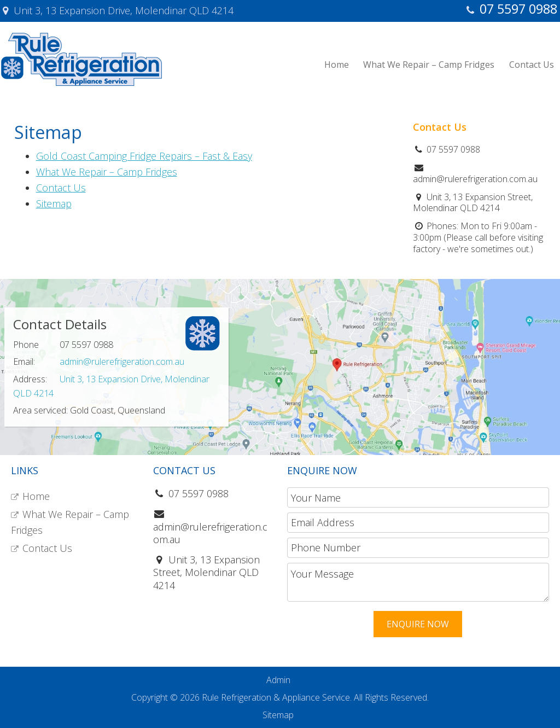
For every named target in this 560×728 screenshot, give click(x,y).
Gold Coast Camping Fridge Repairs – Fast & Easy (144, 156)
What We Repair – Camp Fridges (107, 172)
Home (36, 496)
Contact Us (61, 188)
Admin (278, 680)
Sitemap (54, 203)
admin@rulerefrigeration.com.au (122, 362)
